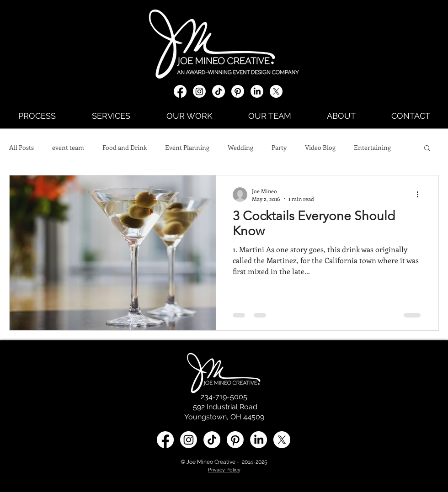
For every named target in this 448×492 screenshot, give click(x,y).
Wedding (240, 147)
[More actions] (421, 195)
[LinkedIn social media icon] (259, 440)
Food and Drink (125, 147)
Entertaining (372, 147)
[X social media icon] (276, 91)
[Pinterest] (238, 91)
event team (68, 147)
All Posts (21, 147)
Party (279, 147)
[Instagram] (199, 91)
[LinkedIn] (257, 91)
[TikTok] (219, 91)
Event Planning (187, 147)
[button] (427, 149)
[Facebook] (180, 91)
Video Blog (320, 147)
